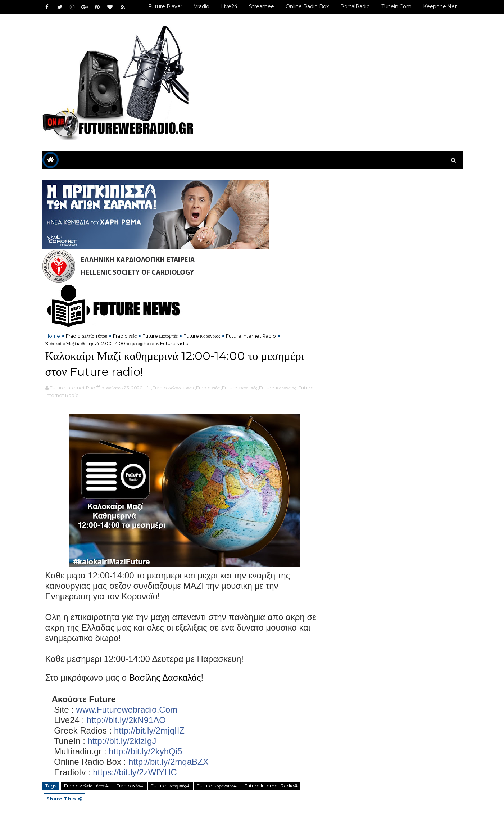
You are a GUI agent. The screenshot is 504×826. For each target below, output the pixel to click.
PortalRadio (355, 6)
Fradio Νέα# (130, 786)
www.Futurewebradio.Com (127, 710)
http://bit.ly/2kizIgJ (122, 741)
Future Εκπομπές (160, 336)
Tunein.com (396, 6)
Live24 (229, 6)
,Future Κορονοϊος (277, 388)
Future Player (165, 6)
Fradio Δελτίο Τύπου (87, 336)
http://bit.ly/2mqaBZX (169, 762)
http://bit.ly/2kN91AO (126, 720)
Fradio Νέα (125, 336)
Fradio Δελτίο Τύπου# (87, 786)
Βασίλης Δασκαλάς (165, 678)
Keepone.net (440, 6)
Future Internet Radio (251, 336)
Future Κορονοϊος (202, 336)
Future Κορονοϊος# (217, 786)
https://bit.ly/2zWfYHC (135, 772)
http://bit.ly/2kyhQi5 (145, 751)
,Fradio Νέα (207, 388)
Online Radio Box (307, 6)
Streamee (262, 6)
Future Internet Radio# (271, 786)
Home (53, 336)
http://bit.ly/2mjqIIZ (149, 730)
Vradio (202, 6)
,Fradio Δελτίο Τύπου (172, 388)
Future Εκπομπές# (171, 786)
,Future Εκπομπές (239, 388)
